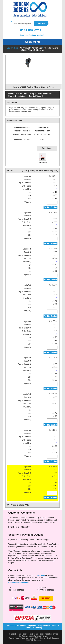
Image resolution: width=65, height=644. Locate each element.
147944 (55, 476)
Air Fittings (37, 48)
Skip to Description (17, 96)
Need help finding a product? (32, 35)
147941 (55, 367)
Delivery (39, 628)
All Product (25, 48)
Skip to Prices (35, 96)
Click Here (43, 158)
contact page (39, 575)
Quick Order (21, 625)
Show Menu (32, 42)
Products (11, 625)
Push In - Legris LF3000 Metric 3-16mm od (40, 49)
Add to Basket (50, 207)
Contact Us (29, 628)
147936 (55, 186)
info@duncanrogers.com (19, 582)
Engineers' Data (34, 625)
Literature (46, 625)
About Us (55, 625)
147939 (55, 295)
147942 (55, 403)
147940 (55, 331)
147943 (55, 440)
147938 (55, 258)
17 (56, 225)
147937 (55, 222)
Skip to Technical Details (41, 94)
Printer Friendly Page (18, 94)
